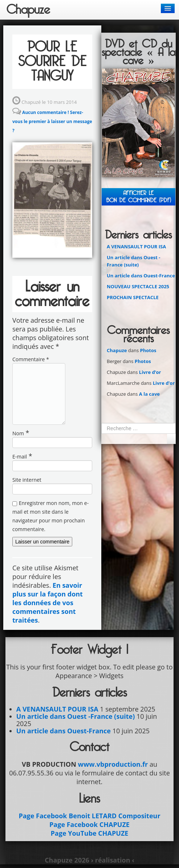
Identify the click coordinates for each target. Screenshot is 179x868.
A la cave (149, 394)
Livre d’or (150, 372)
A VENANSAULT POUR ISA (136, 246)
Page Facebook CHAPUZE (89, 824)
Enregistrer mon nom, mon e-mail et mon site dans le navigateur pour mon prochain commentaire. (50, 516)
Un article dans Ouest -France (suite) (76, 716)
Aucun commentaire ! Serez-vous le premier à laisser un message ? (52, 121)
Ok (171, 439)
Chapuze (117, 350)
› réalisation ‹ (112, 860)
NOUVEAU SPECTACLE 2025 (138, 286)
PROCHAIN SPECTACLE (133, 297)
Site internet (27, 480)
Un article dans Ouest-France (141, 276)
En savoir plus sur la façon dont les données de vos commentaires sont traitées (48, 603)
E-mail (20, 457)
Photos (148, 350)
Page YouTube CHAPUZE (90, 833)
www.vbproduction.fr (113, 764)
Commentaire (31, 359)
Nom (18, 433)
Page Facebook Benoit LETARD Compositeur (89, 816)
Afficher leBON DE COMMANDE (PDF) (139, 197)
